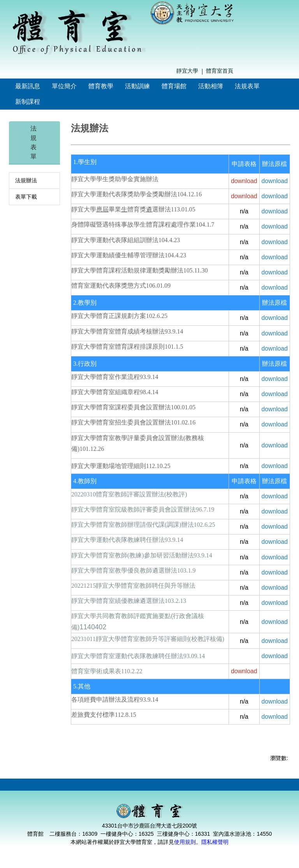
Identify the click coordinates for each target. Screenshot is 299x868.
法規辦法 (26, 180)
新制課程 (28, 102)
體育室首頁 (220, 71)
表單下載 (26, 197)
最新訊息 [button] (28, 86)
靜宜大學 (187, 71)
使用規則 (185, 842)
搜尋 (288, 71)
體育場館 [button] (174, 86)
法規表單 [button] (247, 86)
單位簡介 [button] (64, 86)
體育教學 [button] (101, 86)
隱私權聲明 (215, 842)
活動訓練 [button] (137, 86)
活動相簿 (211, 86)
